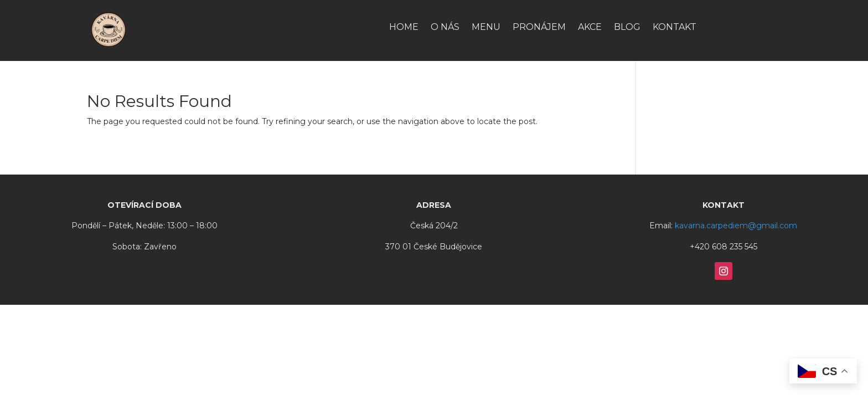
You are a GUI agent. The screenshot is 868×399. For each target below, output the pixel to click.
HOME (404, 28)
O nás (445, 28)
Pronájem (539, 28)
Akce (590, 28)
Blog (627, 28)
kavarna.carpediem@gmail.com (736, 226)
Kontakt (675, 28)
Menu (486, 28)
